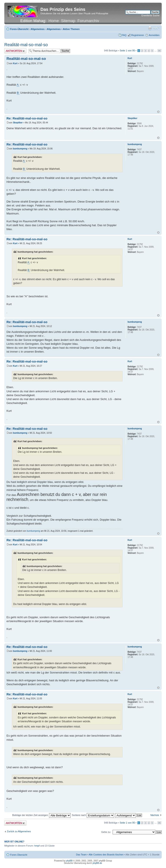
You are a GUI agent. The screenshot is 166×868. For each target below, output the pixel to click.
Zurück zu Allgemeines (19, 831)
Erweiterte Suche (150, 15)
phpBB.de (97, 863)
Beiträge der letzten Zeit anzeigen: (42, 815)
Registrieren (138, 35)
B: (18, 93)
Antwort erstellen (15, 51)
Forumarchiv (88, 21)
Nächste (155, 815)
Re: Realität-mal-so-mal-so (27, 118)
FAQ (124, 35)
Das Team (81, 855)
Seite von (127, 51)
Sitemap (68, 21)
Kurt (15, 63)
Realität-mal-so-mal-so (26, 45)
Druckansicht (150, 28)
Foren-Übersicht (19, 29)
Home (54, 21)
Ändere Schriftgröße (156, 28)
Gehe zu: (106, 832)
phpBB (69, 861)
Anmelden (154, 35)
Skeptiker (18, 123)
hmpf (37, 846)
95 (159, 51)
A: (18, 85)
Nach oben (158, 112)
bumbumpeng (20, 149)
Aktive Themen (71, 29)
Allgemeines (38, 29)
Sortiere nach (93, 815)
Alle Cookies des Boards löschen (106, 855)
